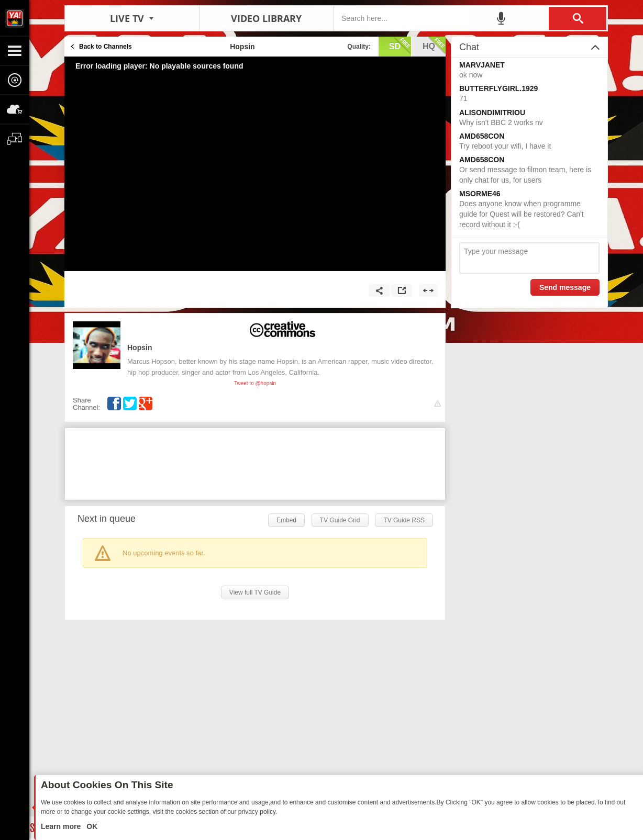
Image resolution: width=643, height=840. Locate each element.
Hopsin (140, 348)
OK (91, 826)
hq (434, 46)
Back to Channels (106, 47)
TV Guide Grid (340, 520)
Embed (286, 520)
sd (400, 46)
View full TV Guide (255, 592)
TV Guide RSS (404, 520)
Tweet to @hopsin (255, 383)
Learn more (62, 826)
